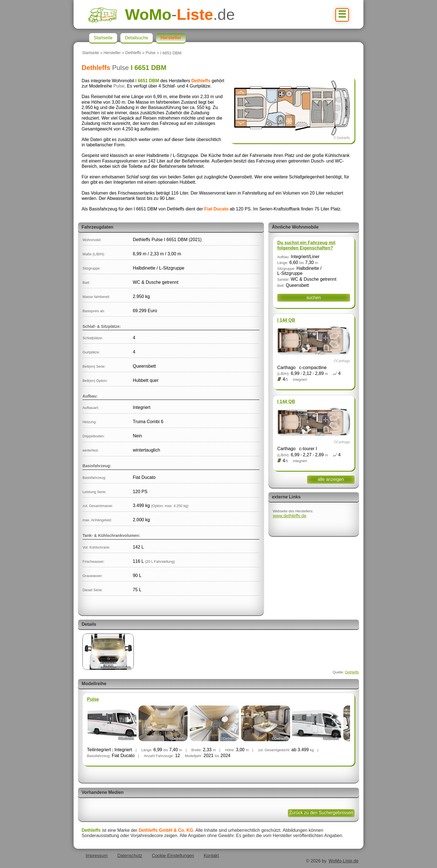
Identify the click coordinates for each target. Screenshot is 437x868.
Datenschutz (130, 856)
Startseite (90, 53)
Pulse (151, 53)
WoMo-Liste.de (343, 861)
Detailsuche (137, 38)
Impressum (97, 856)
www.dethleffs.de (290, 516)
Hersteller (112, 53)
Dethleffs (133, 53)
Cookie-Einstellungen (173, 856)
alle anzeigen (331, 479)
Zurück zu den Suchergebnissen (321, 813)
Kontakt (211, 856)
